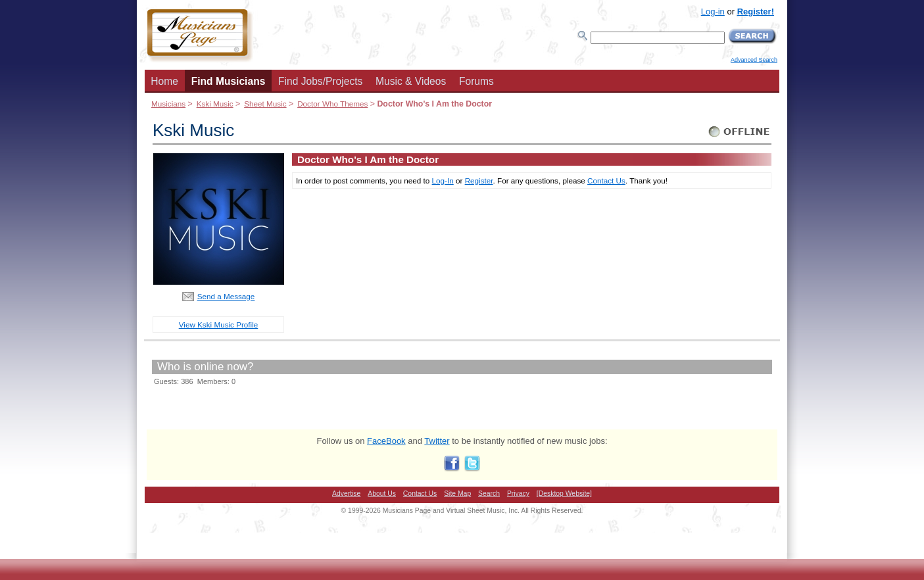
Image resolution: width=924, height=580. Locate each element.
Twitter (437, 441)
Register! (756, 12)
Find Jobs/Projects (320, 81)
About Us (382, 494)
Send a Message (226, 296)
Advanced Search (754, 60)
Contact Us (606, 181)
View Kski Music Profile (219, 325)
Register (479, 181)
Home (164, 81)
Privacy (518, 494)
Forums (476, 81)
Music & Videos (411, 81)
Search (489, 494)
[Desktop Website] (564, 494)
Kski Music (215, 104)
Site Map (457, 494)
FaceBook (386, 441)
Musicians (168, 104)
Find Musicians (229, 81)
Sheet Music (265, 104)
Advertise (346, 494)
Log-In (443, 181)
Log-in (713, 12)
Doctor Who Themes (332, 104)
